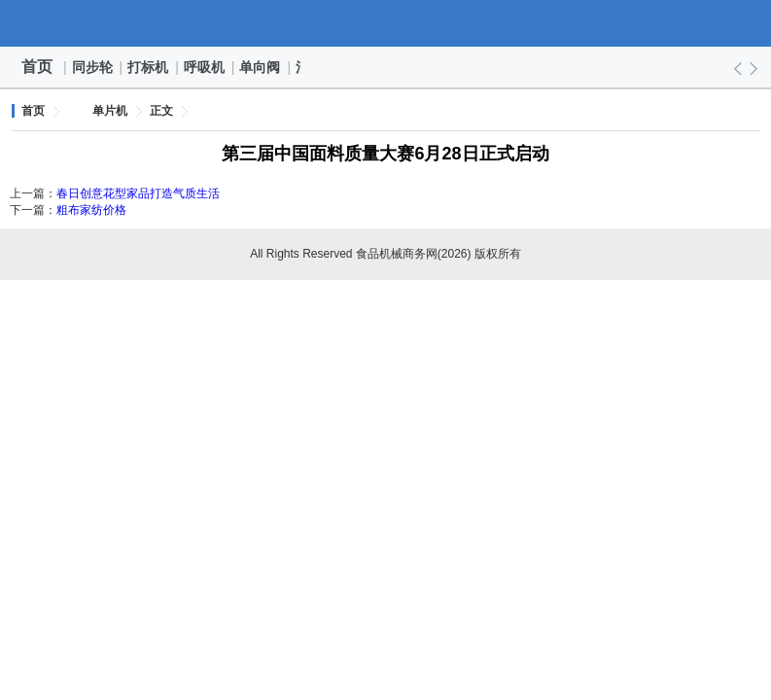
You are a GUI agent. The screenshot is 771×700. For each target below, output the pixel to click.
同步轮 (93, 67)
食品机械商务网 (386, 23)
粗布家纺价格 (91, 210)
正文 (161, 111)
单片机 (110, 111)
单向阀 (261, 67)
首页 (37, 67)
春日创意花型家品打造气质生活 (138, 193)
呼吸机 (205, 67)
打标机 (149, 67)
